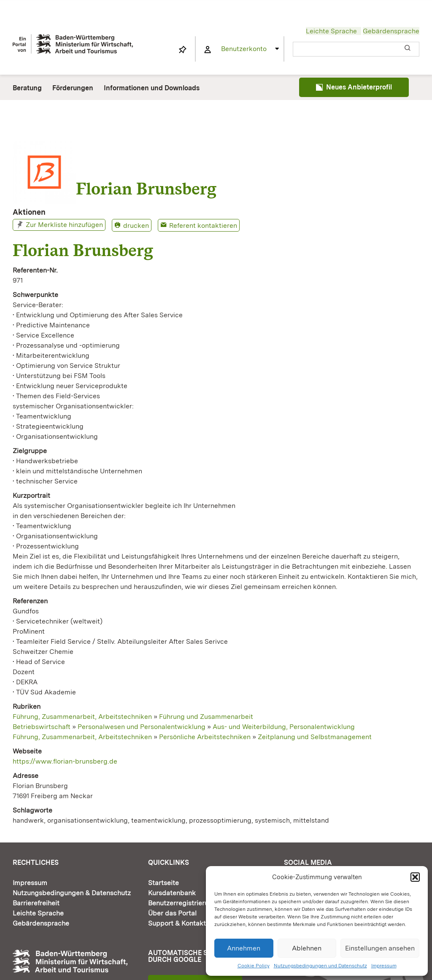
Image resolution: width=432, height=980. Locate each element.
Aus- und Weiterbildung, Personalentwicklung (284, 727)
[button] (415, 877)
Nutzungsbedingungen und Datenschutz (320, 966)
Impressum (384, 966)
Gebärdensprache (391, 31)
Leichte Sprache (331, 31)
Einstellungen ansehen (380, 948)
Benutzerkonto (244, 49)
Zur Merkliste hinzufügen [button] (64, 225)
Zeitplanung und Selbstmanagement (315, 737)
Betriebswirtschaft (42, 727)
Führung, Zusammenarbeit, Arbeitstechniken (82, 717)
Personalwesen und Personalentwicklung (142, 727)
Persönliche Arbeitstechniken (205, 737)
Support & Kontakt (177, 923)
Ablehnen (307, 948)
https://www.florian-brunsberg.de (65, 761)
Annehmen (244, 948)
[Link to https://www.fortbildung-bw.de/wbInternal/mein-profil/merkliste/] (183, 50)
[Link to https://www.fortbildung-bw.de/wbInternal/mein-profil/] (208, 50)
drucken (136, 225)
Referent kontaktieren (203, 225)
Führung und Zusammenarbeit (206, 717)
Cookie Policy (254, 966)
